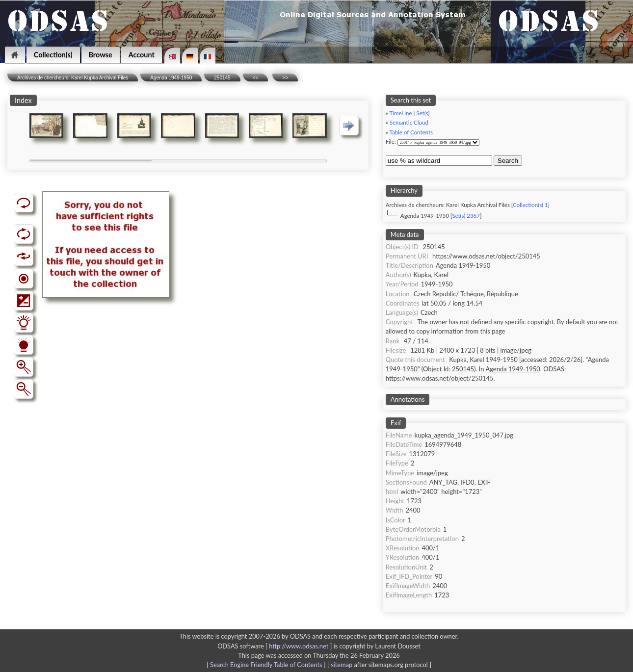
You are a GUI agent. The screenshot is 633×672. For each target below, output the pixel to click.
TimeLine (400, 113)
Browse (101, 55)
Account (142, 55)
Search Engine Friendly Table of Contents (266, 665)
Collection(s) (53, 55)
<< (256, 78)
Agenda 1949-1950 (171, 78)
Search (508, 161)
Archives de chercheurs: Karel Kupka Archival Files (73, 78)
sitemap (342, 665)
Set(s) (423, 113)
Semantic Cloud (409, 122)
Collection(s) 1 (530, 205)
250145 (222, 78)
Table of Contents (411, 132)
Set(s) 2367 (466, 216)
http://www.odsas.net (299, 646)
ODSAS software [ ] (276, 646)
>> (285, 78)
